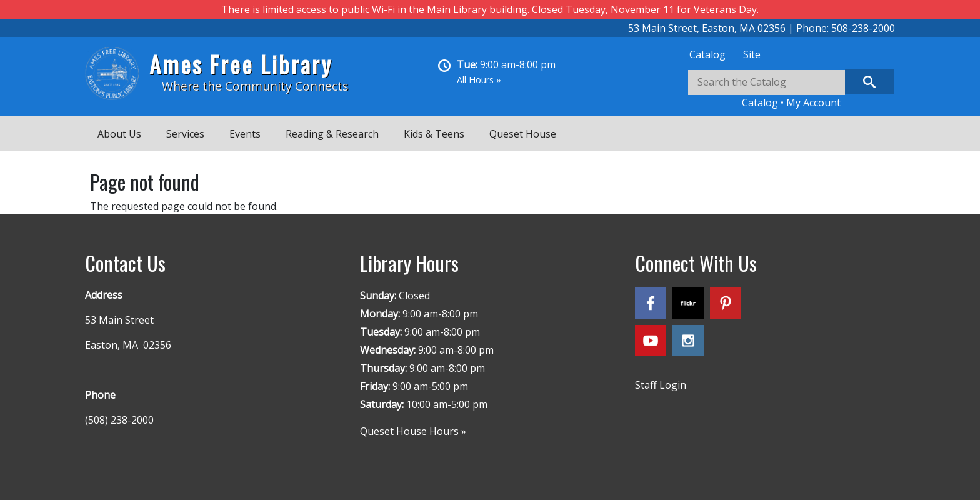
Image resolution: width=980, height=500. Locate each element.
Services (185, 134)
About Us (119, 134)
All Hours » (479, 80)
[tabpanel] (791, 90)
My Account (813, 102)
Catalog (709, 54)
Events (245, 134)
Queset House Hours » (413, 431)
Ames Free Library (241, 64)
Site (752, 54)
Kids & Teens (434, 134)
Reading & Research (332, 134)
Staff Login (661, 385)
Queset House (523, 134)
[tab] (709, 54)
